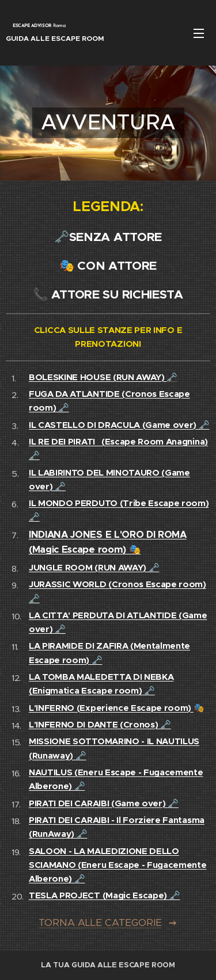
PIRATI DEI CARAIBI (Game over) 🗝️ (104, 803)
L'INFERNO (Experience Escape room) (111, 708)
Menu (199, 33)
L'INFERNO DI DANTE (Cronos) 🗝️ (100, 724)
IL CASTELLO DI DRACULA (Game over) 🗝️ (119, 425)
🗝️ (103, 377)
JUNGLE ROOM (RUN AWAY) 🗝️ (94, 567)
